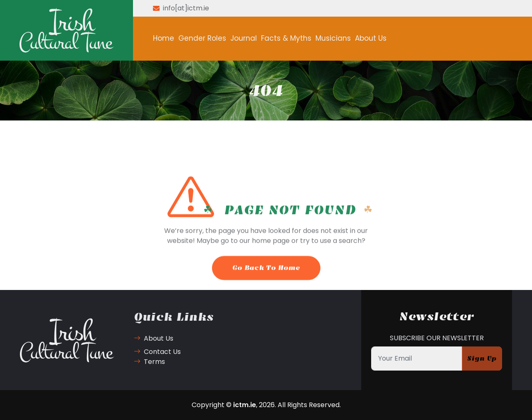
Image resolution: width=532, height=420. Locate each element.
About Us (371, 38)
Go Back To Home (266, 279)
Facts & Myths (286, 38)
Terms (149, 362)
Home (164, 38)
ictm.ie (245, 405)
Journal (244, 38)
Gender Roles (202, 38)
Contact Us (157, 352)
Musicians (333, 38)
